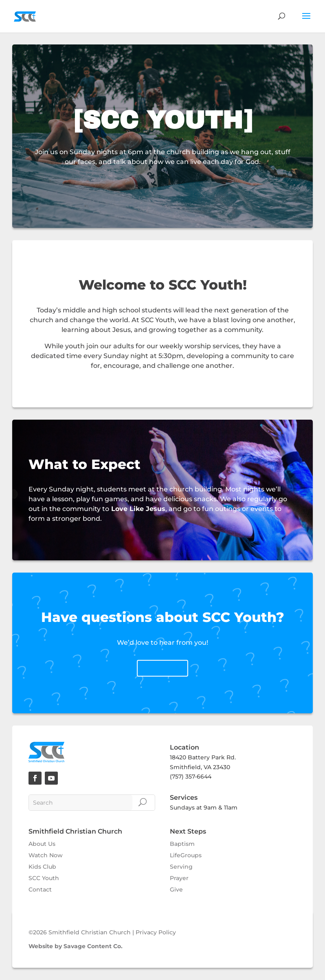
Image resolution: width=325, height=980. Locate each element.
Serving (181, 867)
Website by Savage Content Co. (76, 946)
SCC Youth (44, 878)
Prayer (179, 878)
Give (176, 889)
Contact (40, 889)
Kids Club (42, 867)
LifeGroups (186, 855)
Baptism (182, 844)
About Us (42, 844)
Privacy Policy (156, 932)
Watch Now (46, 855)
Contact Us (162, 668)
